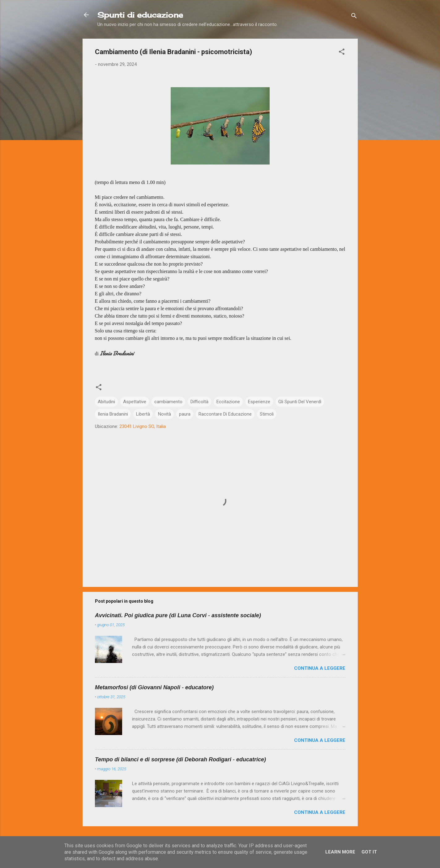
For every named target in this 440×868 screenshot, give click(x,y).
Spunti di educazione (140, 15)
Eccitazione (228, 402)
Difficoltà (199, 402)
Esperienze (259, 402)
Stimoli (267, 414)
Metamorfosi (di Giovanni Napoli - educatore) (154, 687)
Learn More (340, 852)
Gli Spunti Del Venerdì (300, 402)
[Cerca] (354, 17)
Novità (164, 414)
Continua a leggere (320, 668)
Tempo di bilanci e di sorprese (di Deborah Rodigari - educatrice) (180, 759)
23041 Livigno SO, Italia (143, 426)
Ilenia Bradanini (113, 414)
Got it (369, 852)
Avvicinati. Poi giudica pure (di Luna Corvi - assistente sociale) (178, 615)
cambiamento (168, 402)
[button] (342, 53)
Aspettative (135, 402)
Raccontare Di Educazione (225, 414)
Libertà (143, 414)
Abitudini (106, 402)
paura (185, 414)
